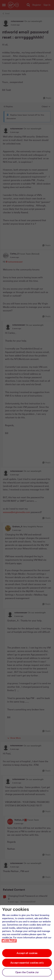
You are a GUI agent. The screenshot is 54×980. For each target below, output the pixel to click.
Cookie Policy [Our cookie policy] (9, 941)
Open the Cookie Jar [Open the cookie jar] (27, 972)
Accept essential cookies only (27, 963)
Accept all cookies (27, 953)
